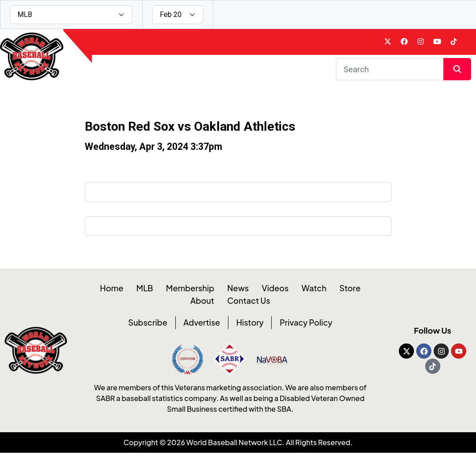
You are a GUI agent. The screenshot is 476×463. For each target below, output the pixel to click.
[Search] (390, 76)
